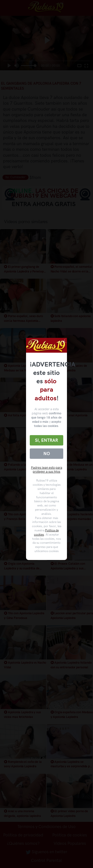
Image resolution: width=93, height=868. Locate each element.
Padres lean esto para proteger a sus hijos (47, 470)
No (47, 454)
